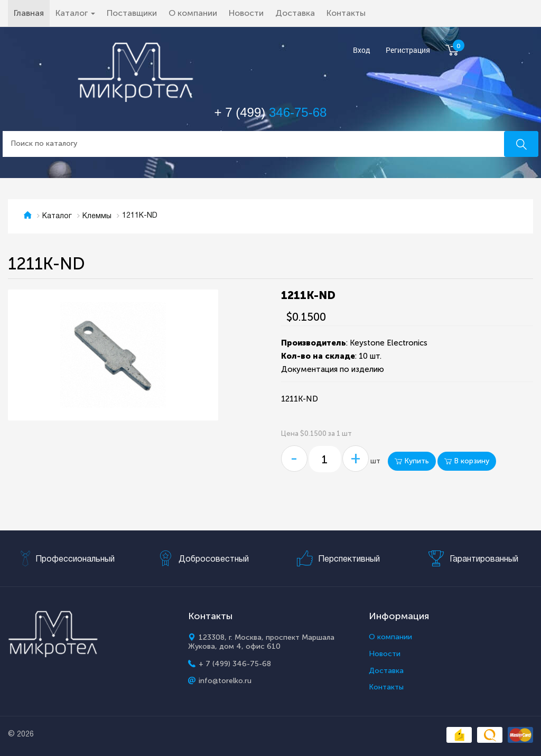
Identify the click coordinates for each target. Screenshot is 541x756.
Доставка (295, 13)
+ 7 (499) (271, 112)
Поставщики (132, 13)
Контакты (346, 13)
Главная (32, 13)
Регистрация (408, 50)
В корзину (467, 461)
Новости (246, 13)
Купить (412, 461)
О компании (193, 13)
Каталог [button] (75, 13)
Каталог (57, 216)
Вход (362, 50)
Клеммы (97, 216)
